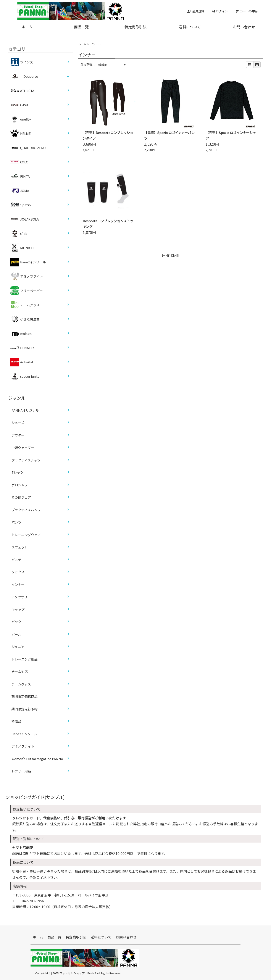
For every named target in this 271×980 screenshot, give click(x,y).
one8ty (21, 119)
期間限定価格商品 (24, 696)
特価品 (16, 721)
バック (16, 622)
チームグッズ (25, 305)
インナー (18, 584)
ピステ (16, 560)
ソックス (18, 572)
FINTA (20, 176)
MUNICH (22, 248)
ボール (16, 634)
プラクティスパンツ (26, 510)
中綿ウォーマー (23, 447)
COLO (19, 162)
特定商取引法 (135, 27)
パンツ (16, 522)
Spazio (21, 205)
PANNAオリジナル (25, 410)
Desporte (31, 76)
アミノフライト (27, 276)
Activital (22, 362)
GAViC (20, 105)
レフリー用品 (21, 771)
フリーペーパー (27, 291)
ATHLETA (22, 91)
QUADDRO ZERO (28, 148)
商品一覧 (81, 27)
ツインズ (22, 62)
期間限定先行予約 (24, 709)
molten (21, 334)
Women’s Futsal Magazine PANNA (37, 759)
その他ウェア (21, 497)
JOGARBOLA (25, 219)
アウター (18, 435)
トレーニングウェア (26, 535)
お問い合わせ (126, 937)
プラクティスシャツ (26, 460)
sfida (19, 234)
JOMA (20, 191)
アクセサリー (21, 597)
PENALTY (22, 348)
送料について (190, 27)
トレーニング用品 (24, 659)
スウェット (20, 547)
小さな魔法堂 (25, 319)
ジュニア (18, 647)
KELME (21, 134)
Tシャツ (17, 472)
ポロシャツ (20, 485)
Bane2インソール (28, 262)
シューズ (18, 423)
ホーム (27, 27)
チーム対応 (20, 671)
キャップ (18, 609)
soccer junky (25, 376)
